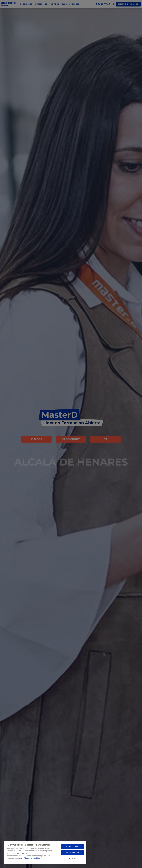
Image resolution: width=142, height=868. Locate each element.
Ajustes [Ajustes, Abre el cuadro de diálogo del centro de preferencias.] (72, 858)
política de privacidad (31, 858)
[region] (45, 853)
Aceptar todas (72, 846)
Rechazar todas (72, 852)
